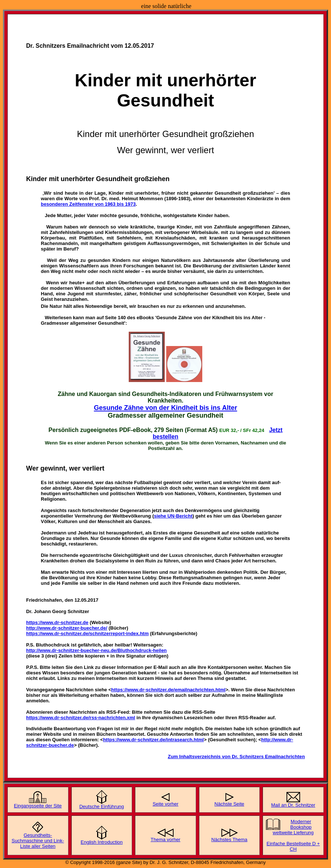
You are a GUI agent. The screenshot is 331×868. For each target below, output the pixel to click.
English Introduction (102, 842)
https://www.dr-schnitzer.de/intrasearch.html (153, 740)
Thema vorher (166, 840)
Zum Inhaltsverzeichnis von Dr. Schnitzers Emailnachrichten (236, 757)
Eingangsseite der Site (38, 806)
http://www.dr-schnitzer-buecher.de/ (67, 628)
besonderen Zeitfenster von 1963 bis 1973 (88, 204)
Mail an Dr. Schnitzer (293, 805)
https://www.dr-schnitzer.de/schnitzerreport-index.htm (87, 633)
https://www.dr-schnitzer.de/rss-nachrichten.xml (81, 718)
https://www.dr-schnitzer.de (57, 622)
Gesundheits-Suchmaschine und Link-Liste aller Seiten (38, 841)
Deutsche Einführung (102, 806)
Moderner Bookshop (301, 824)
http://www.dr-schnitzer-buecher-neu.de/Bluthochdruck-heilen (96, 650)
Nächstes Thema (229, 840)
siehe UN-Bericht (173, 516)
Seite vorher (165, 804)
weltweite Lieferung (293, 833)
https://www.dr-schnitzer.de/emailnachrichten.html (168, 690)
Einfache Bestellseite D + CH (293, 846)
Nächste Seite (229, 804)
